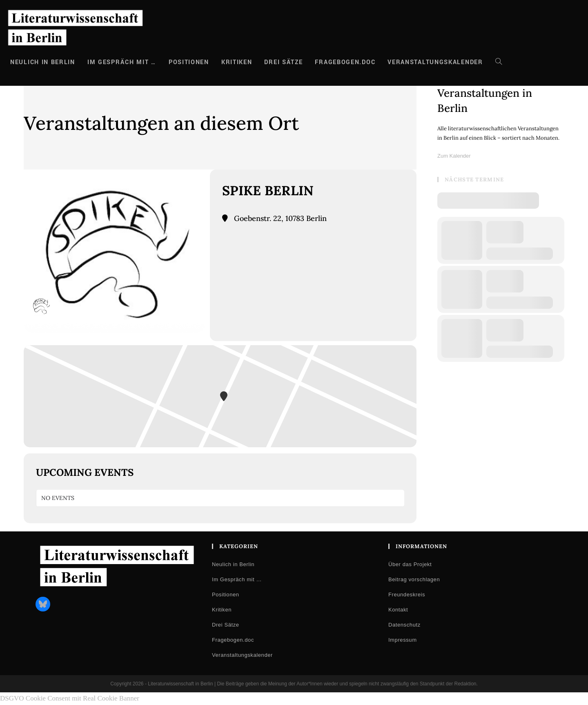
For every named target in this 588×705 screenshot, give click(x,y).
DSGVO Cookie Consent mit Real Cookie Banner (70, 698)
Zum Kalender (454, 156)
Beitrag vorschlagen (414, 579)
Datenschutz (404, 625)
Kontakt (398, 610)
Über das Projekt (410, 564)
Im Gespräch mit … (237, 579)
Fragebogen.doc (233, 640)
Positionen (226, 595)
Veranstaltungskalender (242, 655)
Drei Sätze (226, 625)
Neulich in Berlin (233, 564)
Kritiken (222, 610)
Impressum (403, 640)
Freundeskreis (407, 595)
